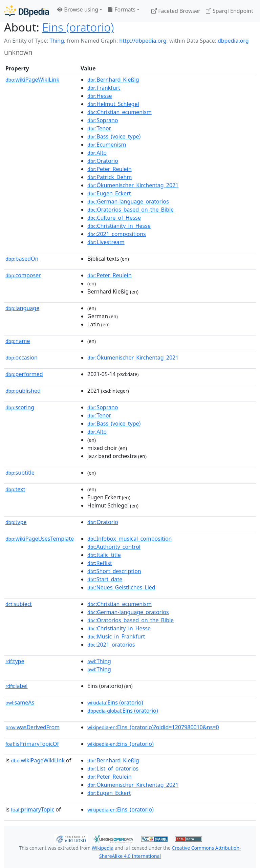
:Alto (97, 153)
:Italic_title (104, 555)
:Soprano (103, 120)
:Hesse (100, 96)
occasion (21, 357)
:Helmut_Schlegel (113, 104)
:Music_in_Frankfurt (116, 636)
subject (19, 604)
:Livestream (106, 242)
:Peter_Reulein (110, 169)
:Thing (99, 661)
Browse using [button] (78, 9)
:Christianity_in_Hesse (119, 226)
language (22, 308)
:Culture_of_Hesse (114, 218)
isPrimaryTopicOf (32, 744)
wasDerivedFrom (32, 727)
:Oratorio (103, 161)
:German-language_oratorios (128, 201)
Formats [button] (122, 9)
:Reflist (100, 563)
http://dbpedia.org (143, 41)
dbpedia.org (233, 41)
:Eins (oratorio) (115, 702)
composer (23, 275)
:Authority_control (114, 547)
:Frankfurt (104, 88)
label (17, 686)
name (18, 341)
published (23, 391)
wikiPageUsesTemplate (40, 539)
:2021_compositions (117, 234)
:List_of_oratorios (113, 768)
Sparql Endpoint (230, 11)
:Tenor (99, 128)
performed (24, 374)
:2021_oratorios (111, 645)
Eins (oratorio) (78, 27)
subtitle (20, 473)
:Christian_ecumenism (120, 112)
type (16, 522)
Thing (57, 41)
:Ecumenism (107, 145)
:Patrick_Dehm (110, 177)
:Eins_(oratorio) (121, 744)
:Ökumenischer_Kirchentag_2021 (133, 185)
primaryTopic (32, 809)
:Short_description (114, 571)
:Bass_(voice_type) (114, 136)
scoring (20, 407)
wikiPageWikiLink (32, 80)
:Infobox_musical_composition (129, 539)
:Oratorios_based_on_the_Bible (131, 210)
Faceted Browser (176, 11)
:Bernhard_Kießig (113, 80)
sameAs (20, 702)
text (15, 489)
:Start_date (105, 579)
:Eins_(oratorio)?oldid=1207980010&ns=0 (153, 727)
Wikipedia (103, 848)
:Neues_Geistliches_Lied (121, 587)
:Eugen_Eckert (109, 193)
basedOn (22, 259)
